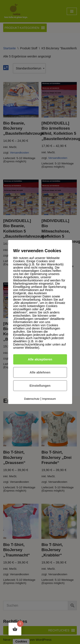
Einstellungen (40, 386)
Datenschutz (32, 399)
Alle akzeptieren (40, 359)
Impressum (49, 399)
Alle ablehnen (40, 372)
